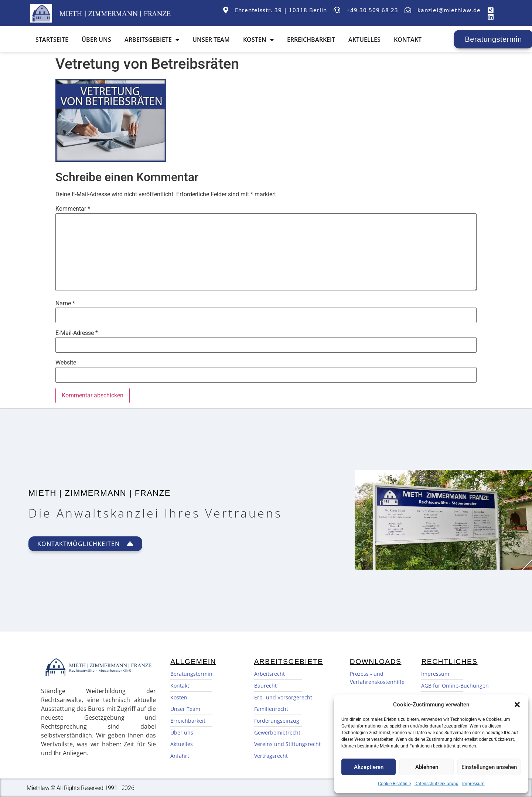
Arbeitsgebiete (153, 40)
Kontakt (409, 40)
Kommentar (73, 209)
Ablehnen (427, 767)
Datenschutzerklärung (436, 784)
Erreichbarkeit (313, 40)
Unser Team (213, 40)
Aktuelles (366, 40)
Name (65, 303)
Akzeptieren (369, 767)
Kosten (260, 40)
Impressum (473, 784)
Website (66, 363)
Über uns (98, 40)
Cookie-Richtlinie (394, 784)
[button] (517, 705)
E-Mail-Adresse (77, 333)
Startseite (53, 40)
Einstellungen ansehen (489, 767)
